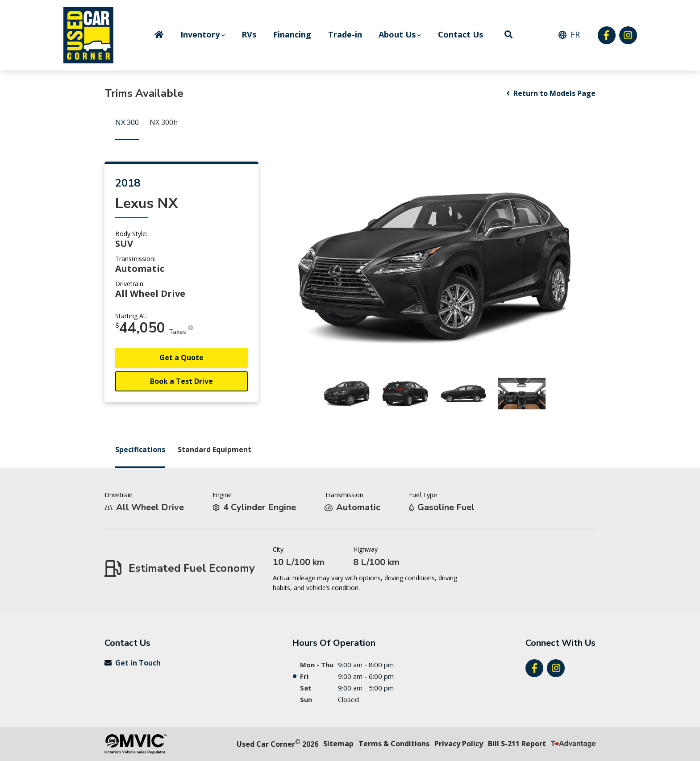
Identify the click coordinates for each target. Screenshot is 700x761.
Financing (292, 34)
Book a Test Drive (181, 381)
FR (575, 34)
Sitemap (338, 744)
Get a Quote (181, 358)
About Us (397, 34)
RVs (249, 34)
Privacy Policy (459, 744)
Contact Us (460, 34)
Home (159, 34)
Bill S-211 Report (517, 744)
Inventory (200, 34)
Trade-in (345, 34)
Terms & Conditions (394, 744)
